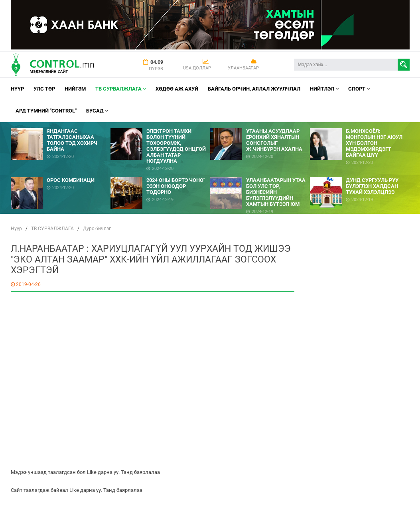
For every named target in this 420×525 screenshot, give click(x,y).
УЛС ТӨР (44, 89)
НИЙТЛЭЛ (324, 89)
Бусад (97, 111)
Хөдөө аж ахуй (177, 89)
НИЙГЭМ (75, 89)
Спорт (359, 89)
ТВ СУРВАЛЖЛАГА (121, 89)
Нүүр (17, 89)
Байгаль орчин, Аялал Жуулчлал (254, 89)
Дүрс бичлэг (97, 229)
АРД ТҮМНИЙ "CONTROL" (46, 111)
